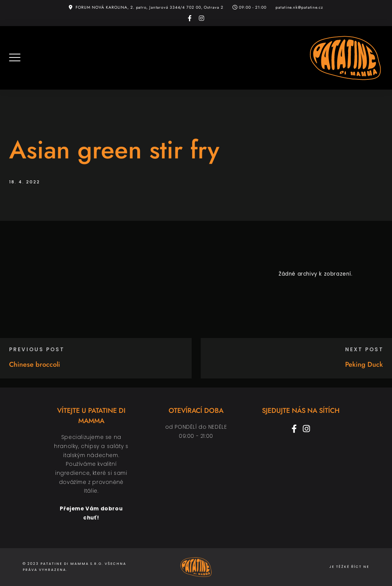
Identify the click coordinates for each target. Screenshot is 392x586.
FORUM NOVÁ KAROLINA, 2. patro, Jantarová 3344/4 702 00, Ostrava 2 (150, 7)
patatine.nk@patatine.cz (299, 7)
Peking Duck (364, 364)
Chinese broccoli (35, 364)
